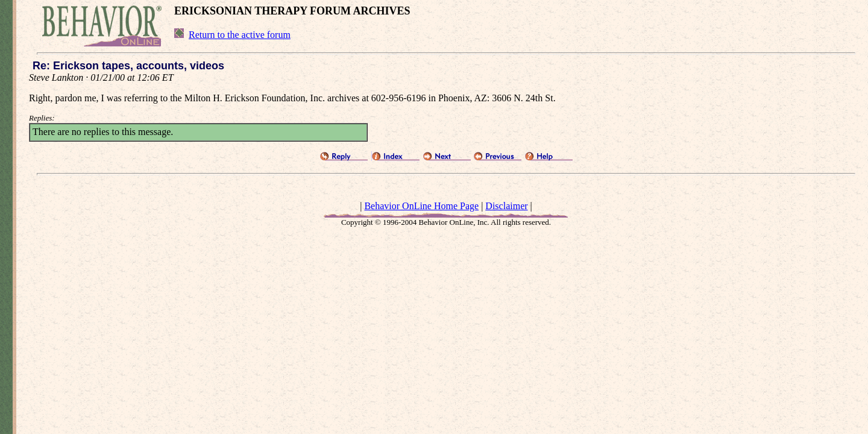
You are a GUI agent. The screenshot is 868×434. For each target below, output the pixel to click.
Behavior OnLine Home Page (421, 206)
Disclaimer (506, 206)
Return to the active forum (240, 35)
